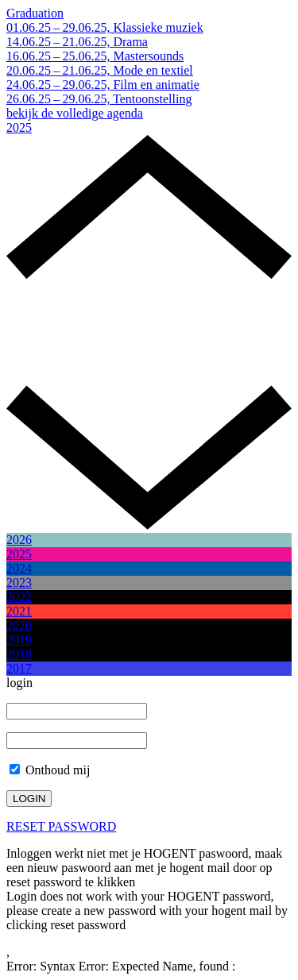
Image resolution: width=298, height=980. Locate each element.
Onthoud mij (50, 770)
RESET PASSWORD (61, 826)
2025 (19, 127)
